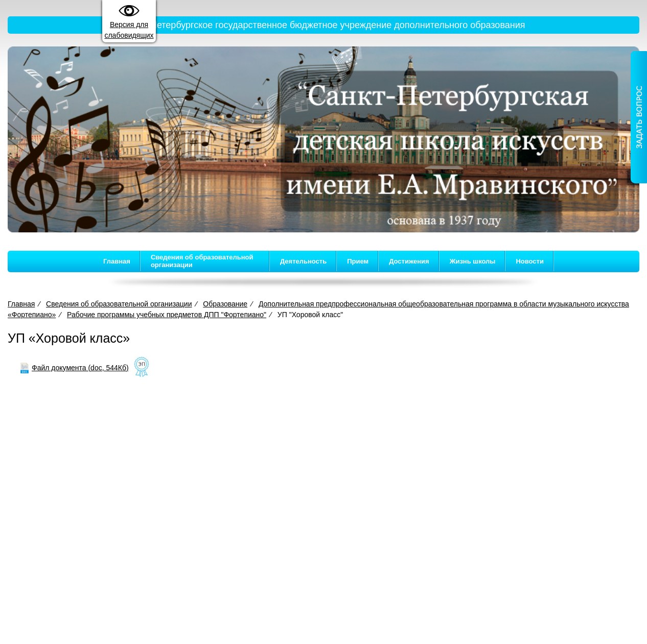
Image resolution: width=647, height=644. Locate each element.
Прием (358, 261)
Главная (117, 261)
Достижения (409, 261)
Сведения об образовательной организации (202, 261)
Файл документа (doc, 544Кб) (80, 368)
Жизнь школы (473, 261)
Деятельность (303, 261)
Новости (530, 261)
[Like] (142, 368)
